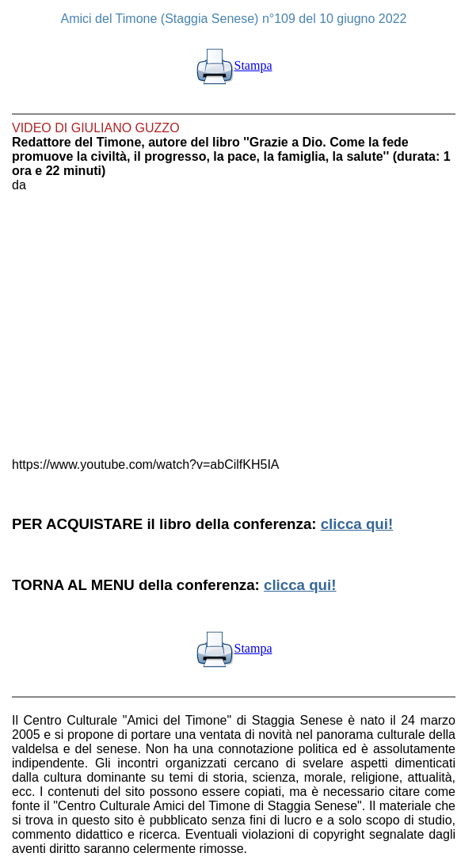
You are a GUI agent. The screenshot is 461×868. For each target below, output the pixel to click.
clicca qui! (357, 524)
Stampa (234, 65)
